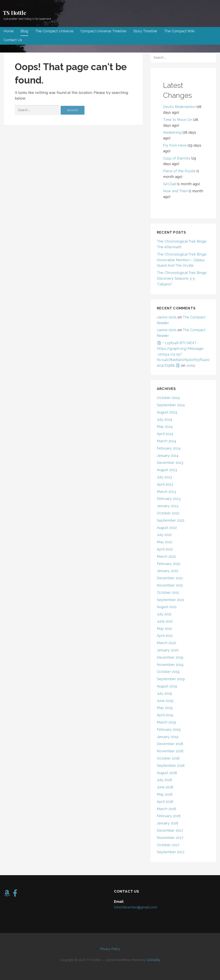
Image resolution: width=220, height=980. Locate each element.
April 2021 (165, 636)
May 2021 (164, 629)
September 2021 (171, 600)
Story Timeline (145, 31)
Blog (24, 31)
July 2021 (164, 614)
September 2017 (171, 852)
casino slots (167, 317)
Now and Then (175, 191)
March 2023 (166, 492)
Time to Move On (178, 120)
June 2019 (165, 701)
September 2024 (171, 405)
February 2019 (169, 729)
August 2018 (167, 773)
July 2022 (164, 535)
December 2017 (170, 830)
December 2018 (170, 744)
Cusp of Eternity (177, 158)
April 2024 (165, 434)
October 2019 (168, 672)
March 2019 (166, 722)
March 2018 (166, 809)
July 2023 (164, 477)
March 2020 (167, 643)
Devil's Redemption (179, 107)
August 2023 (167, 470)
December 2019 (170, 657)
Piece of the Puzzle (179, 171)
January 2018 (168, 823)
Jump (191, 365)
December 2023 (170, 463)
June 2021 (165, 621)
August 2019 (167, 686)
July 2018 (164, 780)
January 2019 (168, 737)
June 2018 (165, 787)
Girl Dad (170, 184)
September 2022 (171, 520)
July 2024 (164, 419)
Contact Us (13, 40)
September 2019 (171, 679)
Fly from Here (175, 145)
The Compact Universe (54, 31)
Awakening (172, 132)
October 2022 (168, 513)
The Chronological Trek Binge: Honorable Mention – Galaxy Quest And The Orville (182, 260)
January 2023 (168, 506)
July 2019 (164, 693)
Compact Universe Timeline (103, 31)
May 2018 (165, 794)
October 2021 (168, 592)
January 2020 (168, 650)
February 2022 (169, 564)
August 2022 (167, 528)
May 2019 (165, 708)
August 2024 (167, 412)
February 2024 (169, 448)
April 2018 (165, 802)
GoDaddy (153, 960)
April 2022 (165, 549)
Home (9, 31)
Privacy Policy (110, 949)
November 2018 (170, 751)
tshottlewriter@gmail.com (136, 907)
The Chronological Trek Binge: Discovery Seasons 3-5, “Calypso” (182, 278)
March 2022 (166, 556)
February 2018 (169, 816)
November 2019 (170, 665)
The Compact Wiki (179, 31)
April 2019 (165, 715)
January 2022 (167, 571)
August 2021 (167, 607)
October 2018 (168, 758)
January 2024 (168, 456)
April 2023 (165, 484)
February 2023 (169, 499)
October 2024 (168, 398)
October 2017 (168, 845)
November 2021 (170, 585)
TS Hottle (15, 13)
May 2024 (165, 427)
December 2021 (170, 578)
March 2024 (167, 441)
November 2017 (170, 838)
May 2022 (165, 542)
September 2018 (171, 766)
